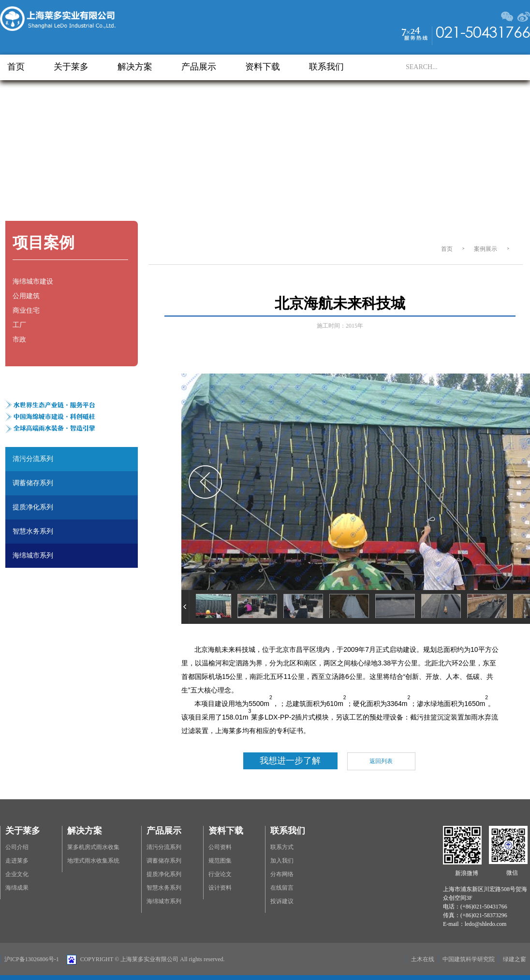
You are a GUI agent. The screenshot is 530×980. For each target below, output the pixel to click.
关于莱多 (71, 67)
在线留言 (282, 888)
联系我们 (326, 67)
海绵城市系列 (164, 901)
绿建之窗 (515, 959)
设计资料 (220, 888)
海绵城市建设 (33, 281)
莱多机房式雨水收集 (93, 847)
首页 (16, 67)
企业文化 (17, 874)
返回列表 (381, 761)
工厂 (19, 325)
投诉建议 (282, 901)
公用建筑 (26, 296)
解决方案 (135, 67)
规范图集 (220, 861)
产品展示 (199, 67)
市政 (19, 339)
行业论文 (220, 874)
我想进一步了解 (290, 761)
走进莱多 (17, 861)
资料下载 (263, 67)
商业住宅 (26, 310)
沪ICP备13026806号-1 (32, 959)
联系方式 (282, 847)
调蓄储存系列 (164, 861)
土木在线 (423, 959)
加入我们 (282, 861)
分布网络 (282, 874)
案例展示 (486, 249)
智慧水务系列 (164, 888)
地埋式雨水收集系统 (93, 861)
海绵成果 (17, 888)
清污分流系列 (164, 847)
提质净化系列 (164, 874)
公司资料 (220, 847)
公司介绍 (17, 847)
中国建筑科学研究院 (469, 959)
